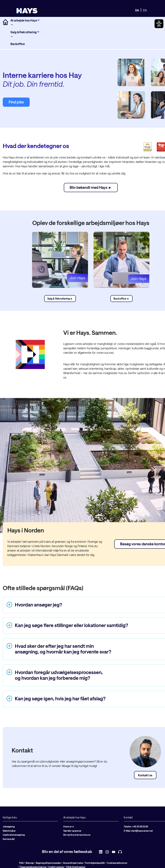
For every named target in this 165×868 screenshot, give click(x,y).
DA (137, 10)
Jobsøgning (9, 826)
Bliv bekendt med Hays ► (91, 187)
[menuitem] (25, 23)
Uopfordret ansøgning (14, 835)
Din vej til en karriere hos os (77, 835)
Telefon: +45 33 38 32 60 (136, 826)
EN (145, 10)
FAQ (21, 863)
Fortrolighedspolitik (95, 863)
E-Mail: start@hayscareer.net (138, 831)
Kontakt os (145, 775)
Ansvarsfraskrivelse (73, 863)
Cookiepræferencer (117, 863)
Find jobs (16, 102)
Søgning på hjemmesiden (48, 863)
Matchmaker (9, 831)
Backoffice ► (121, 299)
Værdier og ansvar (72, 831)
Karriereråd (9, 839)
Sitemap (30, 863)
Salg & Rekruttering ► (60, 299)
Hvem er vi (69, 826)
